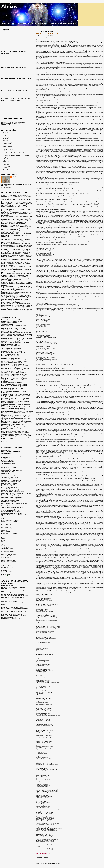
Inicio (71, 860)
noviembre (7, 144)
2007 (5, 169)
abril (6, 163)
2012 (5, 134)
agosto (6, 157)
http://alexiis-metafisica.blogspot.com (11, 124)
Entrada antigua (98, 860)
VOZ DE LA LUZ (6, 125)
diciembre (7, 142)
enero (6, 168)
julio (6, 159)
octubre (6, 145)
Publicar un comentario (42, 857)
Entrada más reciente (42, 860)
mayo (6, 161)
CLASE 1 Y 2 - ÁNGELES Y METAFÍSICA (14, 153)
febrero (6, 166)
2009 (5, 139)
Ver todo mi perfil (6, 188)
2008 (5, 140)
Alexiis (14, 177)
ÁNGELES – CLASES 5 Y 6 (11, 150)
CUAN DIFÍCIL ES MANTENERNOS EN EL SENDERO (17, 155)
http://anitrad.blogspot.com (8, 121)
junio (6, 160)
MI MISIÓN (7, 148)
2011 (5, 136)
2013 (5, 132)
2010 (5, 137)
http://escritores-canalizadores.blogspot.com (13, 122)
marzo (6, 165)
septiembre (7, 147)
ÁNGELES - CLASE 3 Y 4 (10, 151)
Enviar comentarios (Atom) (52, 864)
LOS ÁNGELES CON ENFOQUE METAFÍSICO (15, 154)
